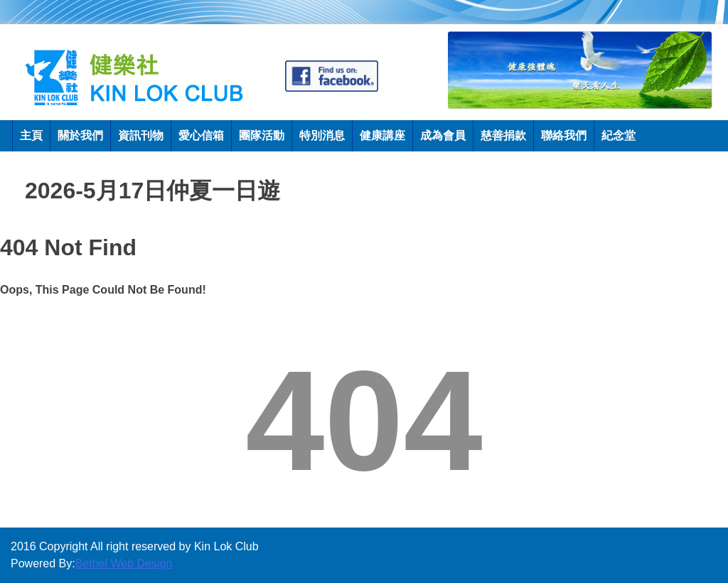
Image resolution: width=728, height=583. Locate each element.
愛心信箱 (201, 135)
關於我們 (80, 135)
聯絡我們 (564, 135)
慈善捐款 (503, 135)
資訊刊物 (141, 135)
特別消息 (322, 135)
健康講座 (382, 135)
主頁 (31, 135)
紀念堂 (619, 135)
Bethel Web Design (124, 563)
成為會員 (443, 135)
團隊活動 (262, 135)
